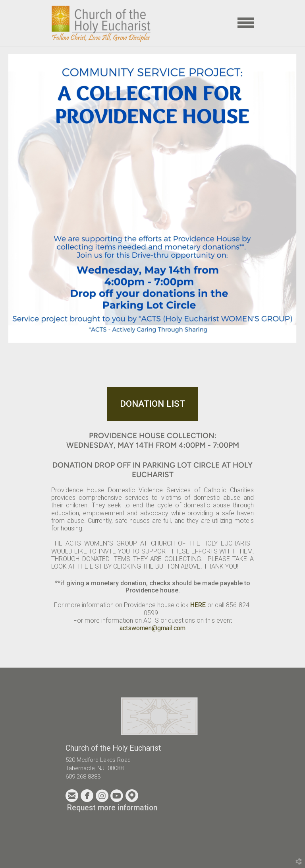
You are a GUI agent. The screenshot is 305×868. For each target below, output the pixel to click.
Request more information (112, 808)
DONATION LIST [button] (152, 404)
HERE (199, 605)
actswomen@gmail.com (152, 628)
